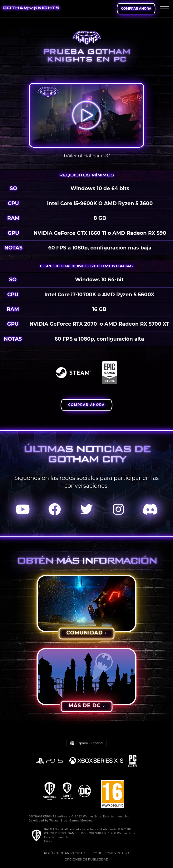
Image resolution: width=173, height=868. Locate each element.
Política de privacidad (65, 853)
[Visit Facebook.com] (55, 510)
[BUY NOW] (86, 405)
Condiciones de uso (111, 853)
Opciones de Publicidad (86, 859)
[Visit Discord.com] (150, 510)
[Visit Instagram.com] (118, 510)
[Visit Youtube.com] (23, 510)
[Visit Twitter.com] (86, 510)
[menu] (164, 9)
